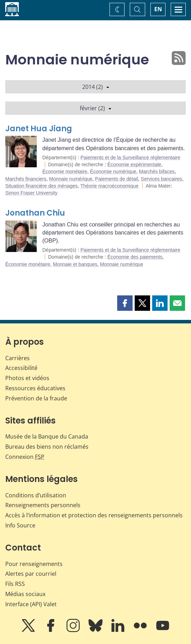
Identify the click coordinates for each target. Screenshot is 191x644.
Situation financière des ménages (41, 186)
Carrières (17, 358)
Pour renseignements (34, 564)
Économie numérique (113, 171)
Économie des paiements (135, 257)
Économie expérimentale (134, 164)
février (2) (95, 108)
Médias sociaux (25, 594)
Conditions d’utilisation (36, 495)
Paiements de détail (117, 179)
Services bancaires (162, 179)
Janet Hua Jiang (39, 129)
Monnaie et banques (75, 264)
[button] (125, 303)
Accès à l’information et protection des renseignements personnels (94, 515)
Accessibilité (21, 368)
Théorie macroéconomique (110, 186)
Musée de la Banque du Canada (47, 436)
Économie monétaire (65, 171)
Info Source (20, 525)
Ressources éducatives (35, 388)
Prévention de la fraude (36, 398)
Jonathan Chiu (35, 213)
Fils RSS (15, 584)
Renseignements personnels (43, 505)
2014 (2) (96, 87)
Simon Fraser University (31, 193)
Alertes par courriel (31, 574)
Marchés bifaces (157, 171)
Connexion (25, 457)
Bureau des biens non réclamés (47, 447)
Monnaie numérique (71, 179)
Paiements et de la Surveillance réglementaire (130, 157)
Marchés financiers (26, 179)
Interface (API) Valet (31, 604)
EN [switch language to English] (158, 9)
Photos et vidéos (27, 378)
